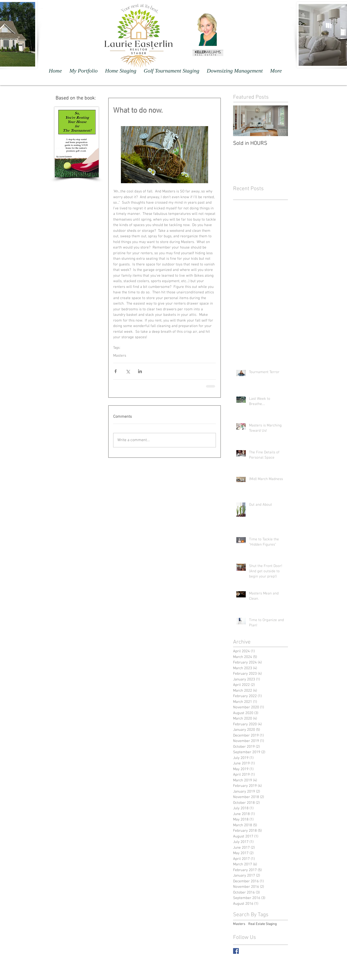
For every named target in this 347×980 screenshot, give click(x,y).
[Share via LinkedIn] (140, 371)
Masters (120, 356)
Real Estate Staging (262, 924)
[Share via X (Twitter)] (128, 371)
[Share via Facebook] (116, 371)
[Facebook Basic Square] (236, 951)
